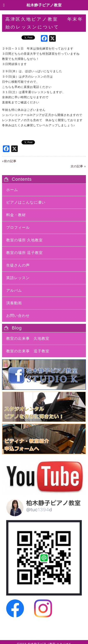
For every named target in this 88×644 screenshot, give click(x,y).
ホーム (12, 190)
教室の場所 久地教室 (24, 240)
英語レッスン (18, 278)
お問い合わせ (18, 316)
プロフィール (18, 228)
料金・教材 (16, 215)
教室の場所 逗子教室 (24, 253)
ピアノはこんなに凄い (26, 202)
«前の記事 (9, 161)
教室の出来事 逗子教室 (28, 351)
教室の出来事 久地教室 (28, 339)
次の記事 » (78, 166)
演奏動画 (14, 303)
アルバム (14, 290)
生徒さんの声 (18, 265)
